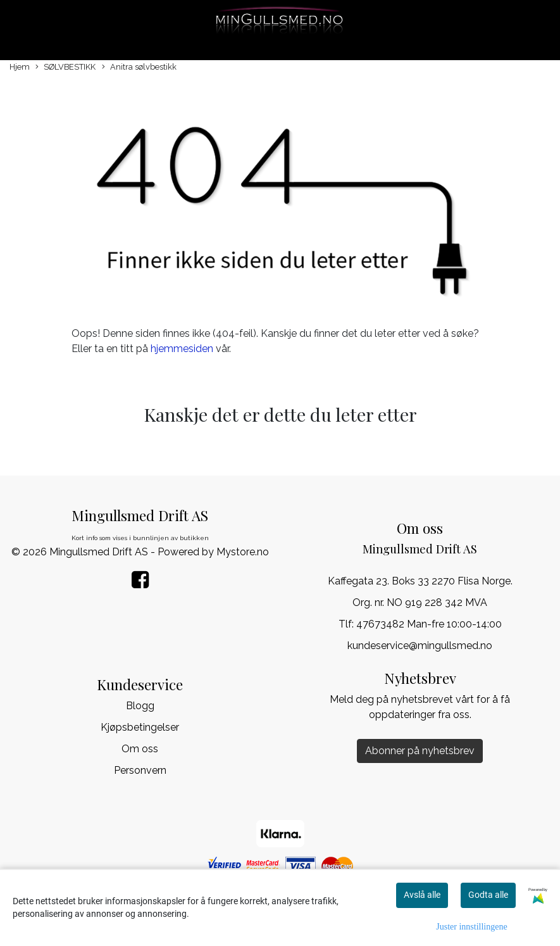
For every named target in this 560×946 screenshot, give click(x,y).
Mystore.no (243, 552)
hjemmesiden (182, 349)
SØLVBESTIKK (65, 67)
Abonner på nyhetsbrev (420, 751)
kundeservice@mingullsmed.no (420, 646)
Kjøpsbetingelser (140, 727)
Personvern (140, 770)
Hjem (20, 67)
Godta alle (488, 895)
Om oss (140, 749)
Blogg (140, 706)
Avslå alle (422, 895)
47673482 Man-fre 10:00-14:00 (429, 624)
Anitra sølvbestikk (139, 67)
